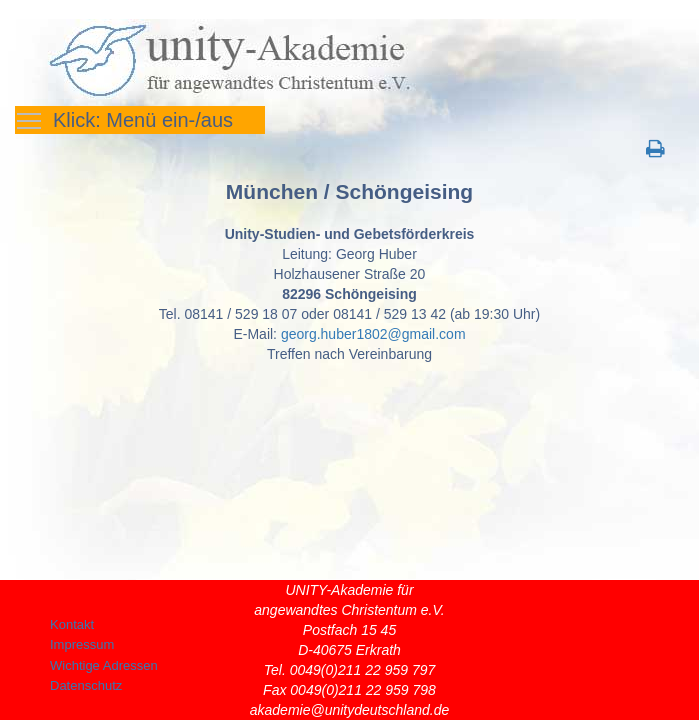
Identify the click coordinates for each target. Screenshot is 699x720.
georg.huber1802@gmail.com (373, 334)
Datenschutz (86, 685)
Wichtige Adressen (104, 665)
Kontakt (72, 624)
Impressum (82, 644)
